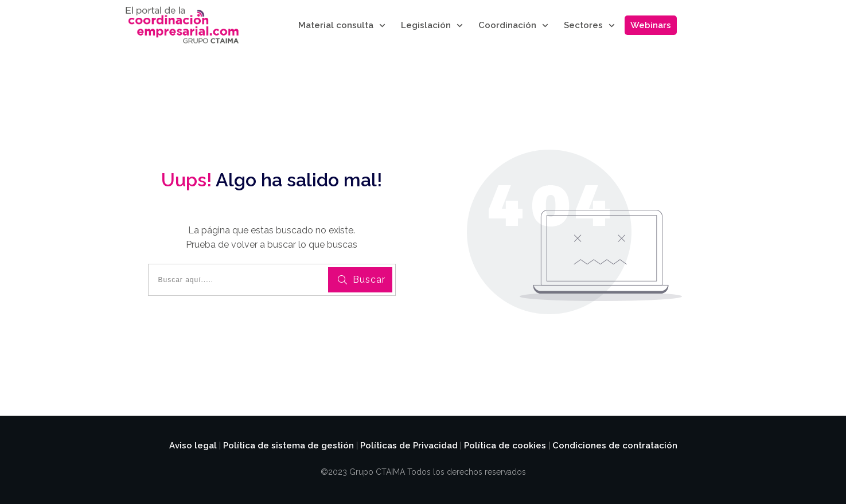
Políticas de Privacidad (409, 446)
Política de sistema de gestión (289, 446)
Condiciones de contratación (615, 446)
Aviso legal (193, 446)
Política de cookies (505, 446)
